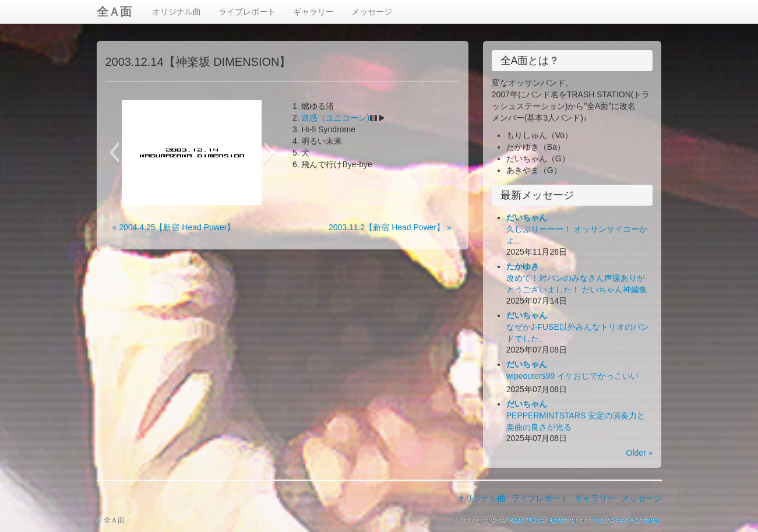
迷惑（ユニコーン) (335, 118)
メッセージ (372, 12)
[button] (114, 153)
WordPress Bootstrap (627, 520)
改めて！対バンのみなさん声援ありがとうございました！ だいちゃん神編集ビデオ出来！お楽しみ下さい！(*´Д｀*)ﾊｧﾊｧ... (579, 290)
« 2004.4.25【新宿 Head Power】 (174, 227)
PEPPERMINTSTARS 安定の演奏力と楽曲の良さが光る (576, 415)
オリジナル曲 (177, 12)
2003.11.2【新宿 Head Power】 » (390, 227)
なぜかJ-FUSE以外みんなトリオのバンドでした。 (578, 327)
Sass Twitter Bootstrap (544, 520)
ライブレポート (247, 12)
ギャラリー (313, 12)
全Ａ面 (114, 12)
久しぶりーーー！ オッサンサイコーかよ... (577, 229)
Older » (640, 453)
